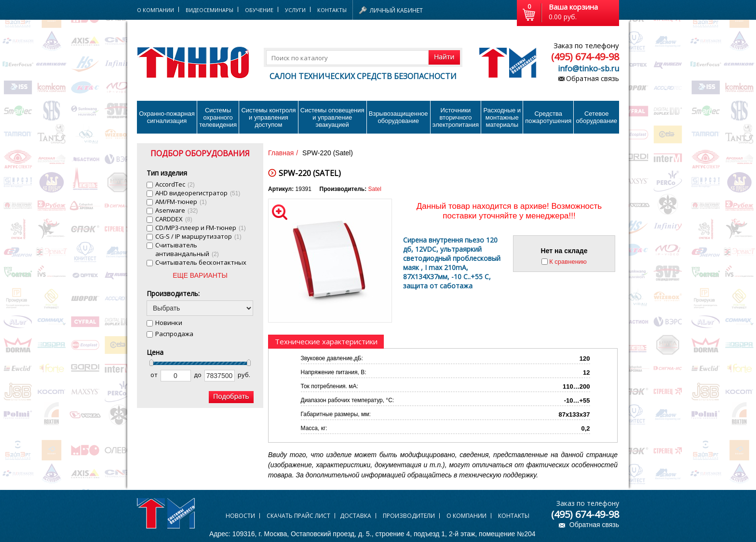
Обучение (259, 10)
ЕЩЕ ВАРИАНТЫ (200, 275)
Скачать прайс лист (298, 516)
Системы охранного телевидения (218, 117)
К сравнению (568, 262)
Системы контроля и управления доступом (268, 117)
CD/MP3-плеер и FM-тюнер (201, 228)
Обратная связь (593, 78)
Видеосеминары (209, 10)
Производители (409, 516)
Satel (375, 189)
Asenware (176, 210)
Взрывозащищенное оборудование (398, 117)
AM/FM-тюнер (181, 202)
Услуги (295, 10)
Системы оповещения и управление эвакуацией (332, 117)
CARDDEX (174, 219)
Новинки (169, 323)
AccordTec (175, 184)
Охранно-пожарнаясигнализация (167, 117)
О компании (466, 516)
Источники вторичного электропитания (456, 117)
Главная (281, 153)
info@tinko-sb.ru (588, 68)
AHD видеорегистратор (198, 193)
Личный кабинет (396, 10)
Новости (240, 516)
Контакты (332, 10)
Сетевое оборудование (596, 117)
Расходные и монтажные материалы (502, 117)
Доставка (356, 516)
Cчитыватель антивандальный (187, 249)
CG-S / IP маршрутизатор (198, 236)
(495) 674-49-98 (585, 57)
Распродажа (174, 334)
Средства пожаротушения (548, 117)
